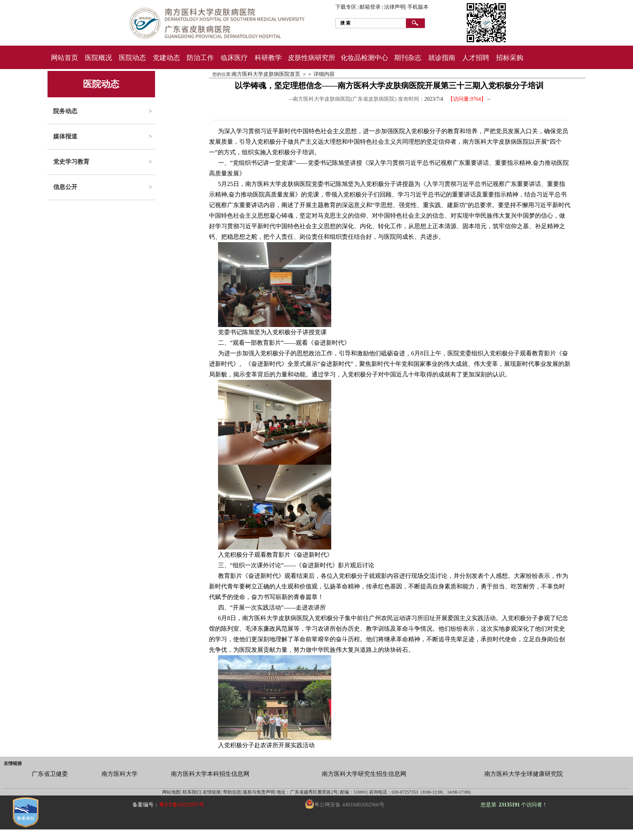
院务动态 (65, 111)
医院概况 (98, 58)
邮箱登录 (370, 7)
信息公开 (65, 187)
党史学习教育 (71, 162)
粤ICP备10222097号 (181, 805)
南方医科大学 (120, 774)
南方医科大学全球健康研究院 (524, 774)
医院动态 (132, 58)
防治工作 (200, 58)
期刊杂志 (408, 58)
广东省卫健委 (50, 774)
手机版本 (418, 7)
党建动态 (166, 58)
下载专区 (346, 7)
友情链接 (13, 763)
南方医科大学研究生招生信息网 (364, 774)
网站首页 (65, 58)
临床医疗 (234, 58)
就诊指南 (442, 58)
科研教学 (268, 58)
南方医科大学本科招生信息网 (210, 774)
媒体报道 (65, 136)
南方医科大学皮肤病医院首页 (266, 74)
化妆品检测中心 (364, 58)
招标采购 (510, 58)
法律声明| (395, 7)
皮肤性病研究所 (312, 58)
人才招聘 (476, 58)
